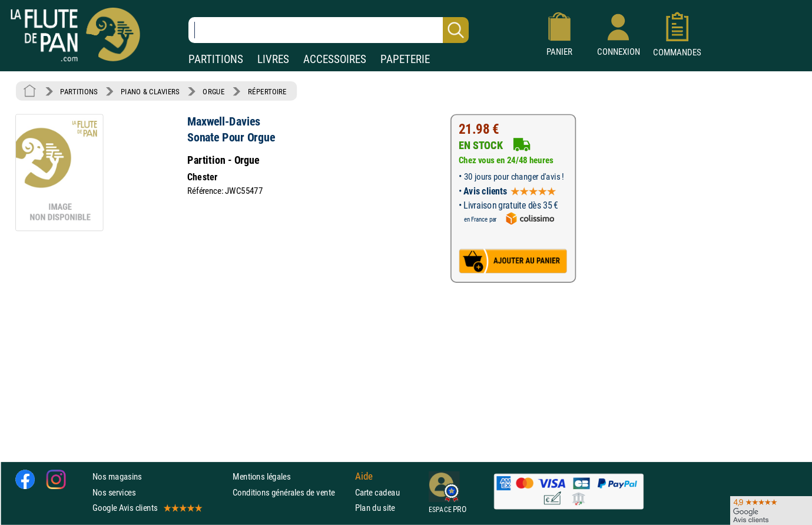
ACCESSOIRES (335, 59)
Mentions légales (261, 477)
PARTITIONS (216, 59)
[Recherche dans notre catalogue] (329, 30)
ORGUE (213, 91)
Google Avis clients (147, 508)
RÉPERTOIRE (267, 91)
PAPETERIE (405, 59)
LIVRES (273, 59)
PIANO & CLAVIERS (150, 91)
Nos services (114, 492)
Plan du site (375, 508)
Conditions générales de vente (291, 492)
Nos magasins (117, 477)
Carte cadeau (377, 492)
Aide (364, 477)
